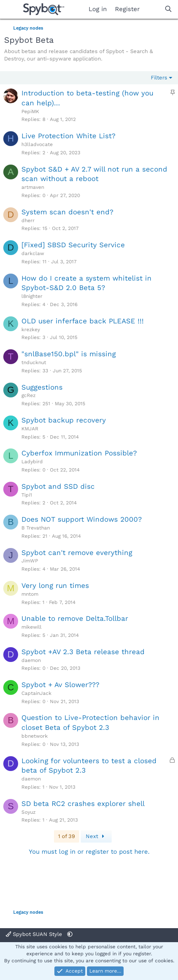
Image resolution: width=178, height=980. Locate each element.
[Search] (168, 9)
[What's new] (152, 9)
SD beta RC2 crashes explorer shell (83, 804)
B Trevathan (36, 528)
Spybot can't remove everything (77, 553)
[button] (70, 934)
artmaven (33, 187)
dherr (28, 221)
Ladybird (32, 462)
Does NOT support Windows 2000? (82, 519)
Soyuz (28, 812)
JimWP (30, 561)
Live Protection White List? (68, 136)
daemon (31, 660)
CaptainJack (36, 693)
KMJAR (30, 429)
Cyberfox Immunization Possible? (79, 453)
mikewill (32, 627)
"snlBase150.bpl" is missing (69, 354)
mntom (30, 594)
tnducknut (34, 362)
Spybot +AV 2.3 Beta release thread (83, 652)
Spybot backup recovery (64, 420)
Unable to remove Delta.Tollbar (75, 618)
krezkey (31, 330)
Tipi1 (27, 495)
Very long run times (55, 585)
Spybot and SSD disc (58, 486)
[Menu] (11, 9)
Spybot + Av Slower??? (60, 685)
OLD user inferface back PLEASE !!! (83, 321)
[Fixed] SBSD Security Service (73, 245)
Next (96, 836)
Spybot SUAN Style (35, 934)
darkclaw (33, 253)
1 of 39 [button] (67, 836)
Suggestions (42, 387)
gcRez (28, 395)
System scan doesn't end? (67, 212)
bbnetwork (35, 736)
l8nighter (32, 296)
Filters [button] (159, 78)
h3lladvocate (37, 144)
